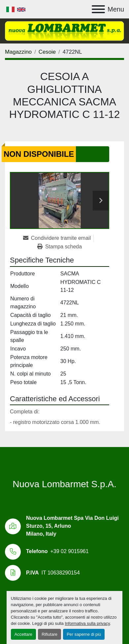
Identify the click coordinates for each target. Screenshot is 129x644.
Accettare (23, 634)
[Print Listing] (60, 247)
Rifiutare (49, 634)
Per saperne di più (84, 634)
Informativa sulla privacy (87, 623)
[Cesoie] (47, 52)
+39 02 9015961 (69, 551)
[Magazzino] (18, 52)
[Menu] (98, 9)
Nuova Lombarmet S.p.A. (64, 484)
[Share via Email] (58, 238)
